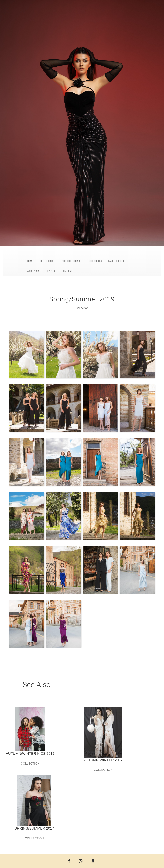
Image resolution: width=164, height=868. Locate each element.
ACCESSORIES (95, 261)
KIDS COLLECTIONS (72, 261)
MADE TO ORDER (116, 261)
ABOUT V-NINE (34, 271)
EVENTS (51, 271)
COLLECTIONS (48, 261)
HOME (30, 261)
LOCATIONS (67, 271)
